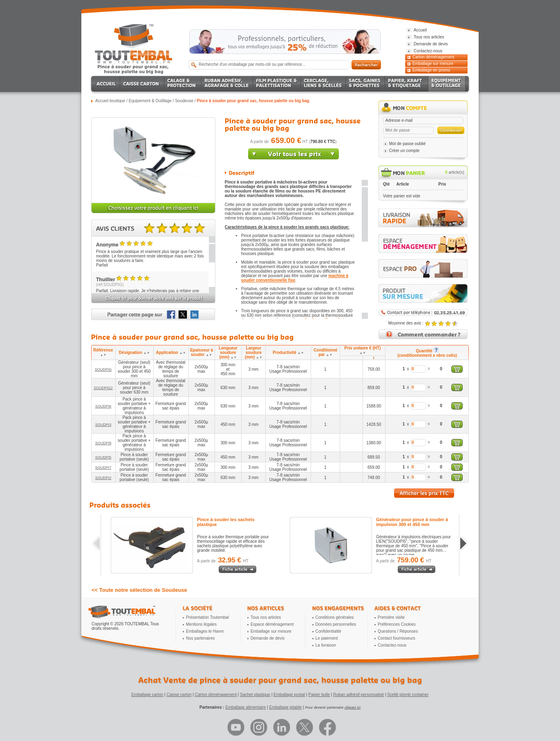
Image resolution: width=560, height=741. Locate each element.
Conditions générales (335, 617)
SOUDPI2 (103, 478)
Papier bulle (319, 695)
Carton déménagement (433, 57)
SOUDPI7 (103, 468)
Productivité (288, 353)
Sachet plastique (255, 695)
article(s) (455, 172)
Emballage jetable (285, 707)
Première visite (391, 617)
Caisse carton (179, 695)
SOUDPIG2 (103, 388)
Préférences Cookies (397, 624)
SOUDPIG (103, 369)
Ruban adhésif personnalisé (358, 695)
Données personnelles (336, 624)
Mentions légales (201, 624)
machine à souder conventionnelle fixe (295, 278)
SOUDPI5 (103, 457)
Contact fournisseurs (396, 638)
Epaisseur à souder (202, 352)
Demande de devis (268, 638)
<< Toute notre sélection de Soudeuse (139, 590)
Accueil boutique (110, 101)
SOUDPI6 (103, 406)
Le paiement (327, 638)
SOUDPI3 (103, 425)
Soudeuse (184, 101)
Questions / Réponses (398, 631)
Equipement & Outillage (150, 101)
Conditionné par (325, 352)
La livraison (326, 645)
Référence (103, 352)
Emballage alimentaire (245, 707)
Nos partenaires (200, 638)
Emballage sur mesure (433, 64)
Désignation (134, 353)
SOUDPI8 (103, 443)
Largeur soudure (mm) (254, 353)
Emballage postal (289, 695)
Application (171, 353)
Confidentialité (328, 631)
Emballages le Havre (205, 631)
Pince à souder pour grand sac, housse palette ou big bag (253, 101)
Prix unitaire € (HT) (363, 350)
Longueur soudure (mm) (228, 353)
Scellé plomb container (408, 695)
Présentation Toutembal (207, 617)
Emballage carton (148, 695)
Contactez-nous (392, 645)
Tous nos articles (266, 617)
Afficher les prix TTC (424, 493)
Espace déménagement (272, 624)
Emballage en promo (431, 70)
